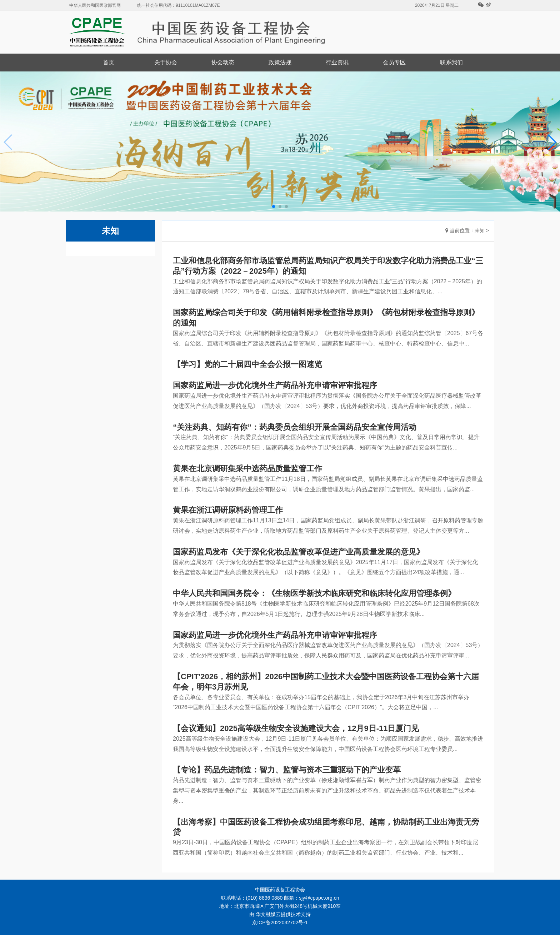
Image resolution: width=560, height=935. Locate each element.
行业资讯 (337, 62)
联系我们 (451, 62)
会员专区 (394, 62)
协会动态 (223, 62)
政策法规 (280, 62)
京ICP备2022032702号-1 (280, 922)
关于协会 (166, 62)
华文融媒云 (268, 914)
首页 (109, 62)
